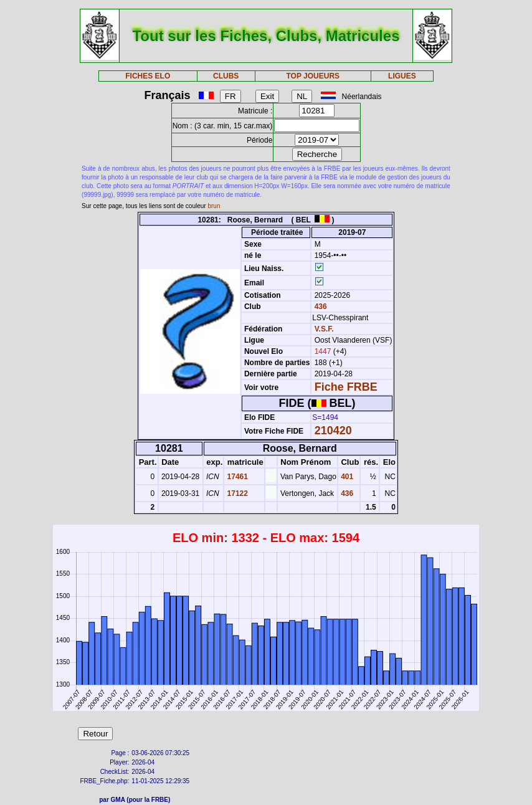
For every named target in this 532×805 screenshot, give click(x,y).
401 (346, 477)
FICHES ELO (148, 76)
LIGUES (402, 76)
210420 (333, 431)
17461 (236, 477)
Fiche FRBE (346, 387)
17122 (236, 493)
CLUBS (226, 76)
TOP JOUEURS (313, 76)
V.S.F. (324, 329)
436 (319, 307)
